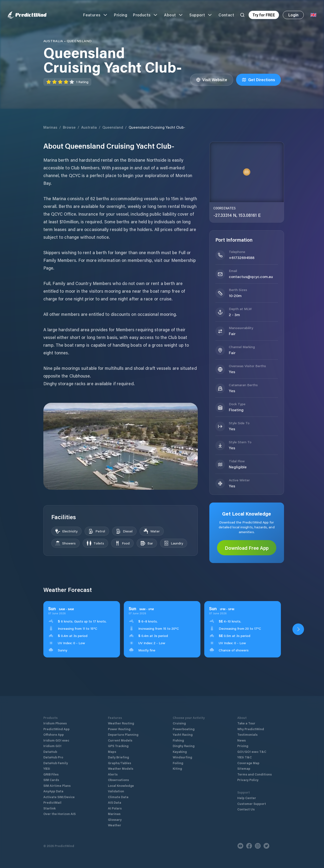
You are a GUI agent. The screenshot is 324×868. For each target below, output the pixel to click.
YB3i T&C (245, 757)
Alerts (113, 774)
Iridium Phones (55, 723)
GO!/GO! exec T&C (252, 752)
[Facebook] (249, 846)
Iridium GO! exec (56, 740)
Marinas (50, 127)
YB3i (47, 768)
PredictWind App (56, 729)
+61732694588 (242, 257)
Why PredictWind (251, 729)
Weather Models (121, 768)
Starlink (50, 808)
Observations (118, 780)
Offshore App (54, 734)
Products (146, 15)
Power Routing (119, 729)
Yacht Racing (183, 734)
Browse (69, 127)
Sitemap (244, 768)
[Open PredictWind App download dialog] (298, 629)
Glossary (115, 819)
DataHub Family (56, 763)
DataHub (50, 752)
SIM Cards (51, 780)
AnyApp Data (53, 791)
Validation (116, 791)
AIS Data (115, 802)
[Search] (242, 15)
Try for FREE (264, 15)
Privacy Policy (248, 780)
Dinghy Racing (184, 746)
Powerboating (184, 729)
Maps (112, 752)
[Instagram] (258, 846)
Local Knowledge (121, 785)
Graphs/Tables (119, 763)
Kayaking (180, 752)
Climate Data (118, 797)
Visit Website (212, 80)
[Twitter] (266, 846)
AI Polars (115, 808)
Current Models (120, 740)
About (174, 15)
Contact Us (246, 809)
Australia (89, 127)
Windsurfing (182, 757)
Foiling (178, 763)
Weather (115, 825)
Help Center (247, 798)
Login (293, 15)
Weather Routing (121, 723)
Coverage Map (248, 763)
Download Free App (247, 548)
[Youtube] (240, 846)
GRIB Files (51, 774)
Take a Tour (246, 723)
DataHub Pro (53, 757)
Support (201, 15)
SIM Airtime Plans (57, 785)
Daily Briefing (118, 757)
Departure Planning (123, 734)
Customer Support (252, 804)
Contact (226, 15)
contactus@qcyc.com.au (251, 276)
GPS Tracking (118, 746)
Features (96, 15)
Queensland (113, 127)
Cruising (179, 723)
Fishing (178, 740)
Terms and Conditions (255, 774)
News (241, 740)
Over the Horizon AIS (60, 814)
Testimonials (247, 734)
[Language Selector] (313, 15)
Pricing (121, 15)
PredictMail (52, 802)
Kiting (177, 768)
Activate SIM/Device (59, 797)
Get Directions (258, 80)
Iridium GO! (52, 746)
